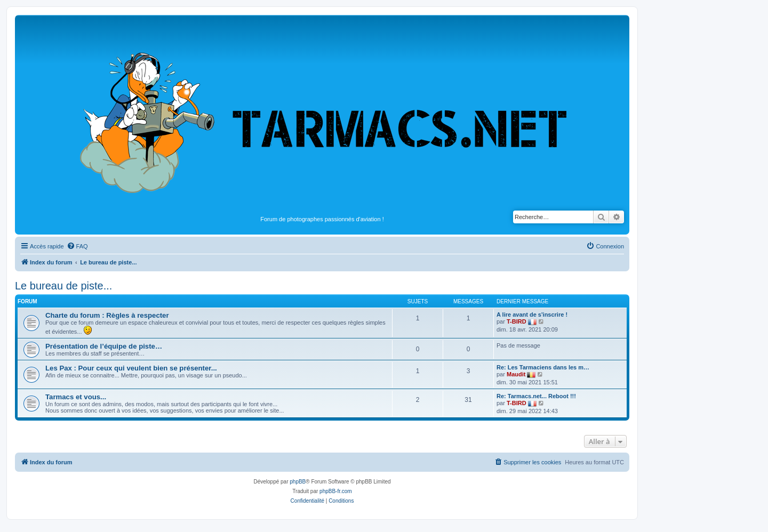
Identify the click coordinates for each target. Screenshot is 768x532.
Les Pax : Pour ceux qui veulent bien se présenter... (131, 368)
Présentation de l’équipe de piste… (104, 346)
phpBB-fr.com (336, 491)
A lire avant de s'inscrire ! (532, 315)
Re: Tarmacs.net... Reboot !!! (536, 396)
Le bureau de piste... (63, 286)
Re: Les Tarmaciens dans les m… (543, 367)
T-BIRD (517, 321)
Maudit (516, 374)
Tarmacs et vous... (76, 397)
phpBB (298, 482)
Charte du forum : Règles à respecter (107, 315)
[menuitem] (77, 246)
